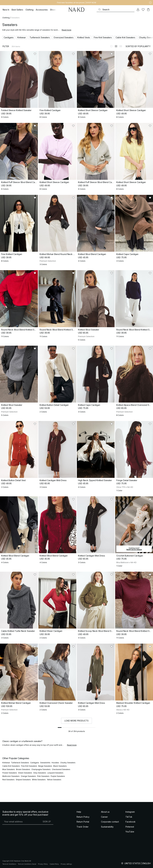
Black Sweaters (60, 766)
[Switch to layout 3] (121, 46)
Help (79, 812)
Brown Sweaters (23, 769)
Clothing (6, 18)
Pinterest (130, 827)
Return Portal (83, 822)
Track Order (83, 827)
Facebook (130, 822)
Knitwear (6, 763)
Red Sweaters (8, 780)
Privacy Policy (43, 864)
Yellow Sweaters (54, 780)
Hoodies (55, 763)
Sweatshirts (45, 763)
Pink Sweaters (43, 776)
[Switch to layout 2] (116, 46)
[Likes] (143, 10)
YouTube (130, 832)
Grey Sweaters (40, 773)
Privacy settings (66, 864)
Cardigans (35, 763)
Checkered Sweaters (61, 769)
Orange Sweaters (28, 776)
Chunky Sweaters (68, 763)
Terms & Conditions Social (27, 864)
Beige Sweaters (45, 766)
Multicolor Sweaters (11, 776)
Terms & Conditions (9, 864)
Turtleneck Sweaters (20, 763)
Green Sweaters (25, 773)
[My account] (138, 10)
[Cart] (148, 10)
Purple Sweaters (58, 776)
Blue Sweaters (9, 769)
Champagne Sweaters (41, 769)
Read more (66, 30)
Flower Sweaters (10, 773)
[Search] (116, 10)
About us (105, 812)
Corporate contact (110, 822)
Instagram (130, 812)
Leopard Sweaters (55, 773)
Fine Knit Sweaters (29, 766)
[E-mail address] (21, 821)
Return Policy (83, 817)
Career (104, 817)
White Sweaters (39, 780)
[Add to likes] (35, 54)
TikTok (129, 817)
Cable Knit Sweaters (11, 766)
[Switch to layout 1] (111, 46)
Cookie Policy (54, 864)
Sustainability (107, 827)
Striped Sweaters (23, 780)
